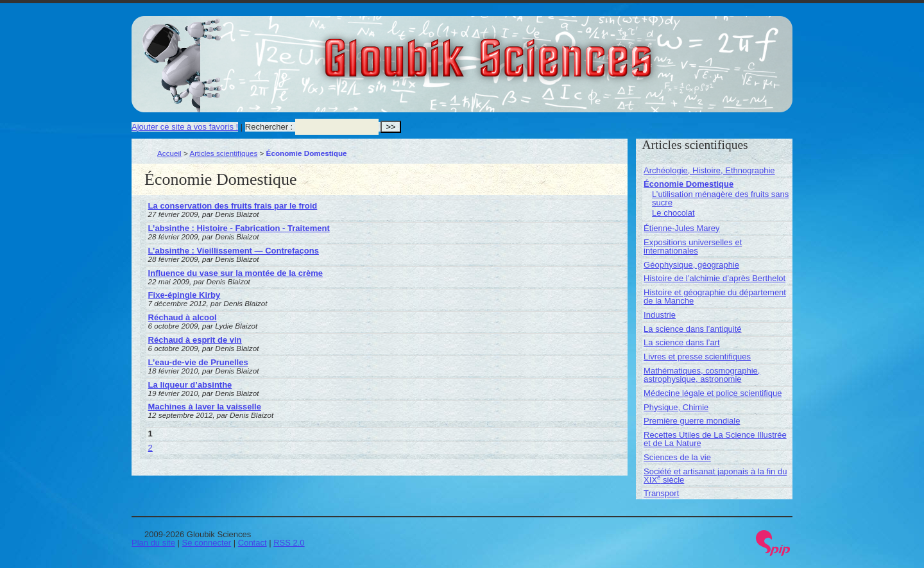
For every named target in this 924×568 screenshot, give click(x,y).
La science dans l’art (682, 342)
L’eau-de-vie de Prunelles (198, 362)
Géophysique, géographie (691, 265)
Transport (661, 493)
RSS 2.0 (289, 543)
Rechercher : (269, 127)
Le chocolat (673, 213)
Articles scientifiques (223, 153)
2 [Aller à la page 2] (150, 448)
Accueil (169, 153)
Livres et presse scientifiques (697, 357)
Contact (252, 543)
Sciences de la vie (677, 457)
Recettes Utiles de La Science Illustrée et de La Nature (715, 439)
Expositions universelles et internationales (693, 246)
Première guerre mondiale (692, 421)
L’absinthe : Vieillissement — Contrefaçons (234, 251)
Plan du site (153, 543)
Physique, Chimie (676, 407)
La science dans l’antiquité (693, 329)
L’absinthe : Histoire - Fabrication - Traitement (239, 228)
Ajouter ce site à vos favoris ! (185, 127)
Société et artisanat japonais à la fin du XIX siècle (715, 476)
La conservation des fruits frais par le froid (233, 206)
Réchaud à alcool (183, 317)
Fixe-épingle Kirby (184, 295)
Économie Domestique (689, 184)
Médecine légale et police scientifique (713, 393)
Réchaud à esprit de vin (195, 340)
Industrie (660, 315)
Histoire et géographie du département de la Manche (715, 297)
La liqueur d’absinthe (190, 385)
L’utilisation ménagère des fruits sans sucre (720, 198)
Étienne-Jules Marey (682, 228)
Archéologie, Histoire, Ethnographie (709, 170)
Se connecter (207, 543)
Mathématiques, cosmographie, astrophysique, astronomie (702, 375)
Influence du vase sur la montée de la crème (235, 273)
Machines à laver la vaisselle (205, 407)
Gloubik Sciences (560, 50)
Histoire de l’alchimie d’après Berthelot (714, 278)
